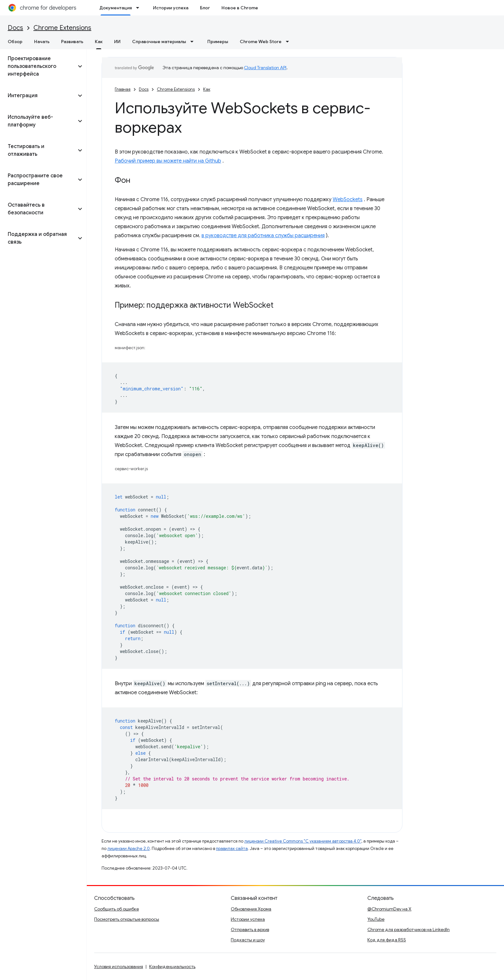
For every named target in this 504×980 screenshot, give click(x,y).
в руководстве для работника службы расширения (263, 236)
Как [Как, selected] (99, 42)
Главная (123, 89)
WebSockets (348, 200)
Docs (15, 28)
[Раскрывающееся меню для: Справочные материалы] (194, 42)
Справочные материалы (159, 42)
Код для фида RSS (387, 940)
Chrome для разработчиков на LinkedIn (409, 929)
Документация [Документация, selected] (116, 8)
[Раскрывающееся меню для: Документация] (139, 8)
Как (207, 89)
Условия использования (119, 966)
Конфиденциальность (172, 966)
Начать (42, 42)
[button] (38, 66)
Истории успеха (171, 8)
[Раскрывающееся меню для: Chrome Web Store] (289, 42)
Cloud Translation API (265, 68)
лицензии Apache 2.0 (129, 849)
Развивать (72, 42)
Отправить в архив (250, 929)
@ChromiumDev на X (389, 909)
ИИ (117, 42)
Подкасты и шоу (248, 940)
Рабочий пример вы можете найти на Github (168, 161)
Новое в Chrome (240, 8)
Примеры (218, 42)
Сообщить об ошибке (117, 909)
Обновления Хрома (251, 909)
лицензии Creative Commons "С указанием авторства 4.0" (303, 841)
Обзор (15, 42)
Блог (205, 8)
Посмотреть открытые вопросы (127, 919)
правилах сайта (232, 849)
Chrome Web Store (261, 42)
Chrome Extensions (62, 28)
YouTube (376, 919)
